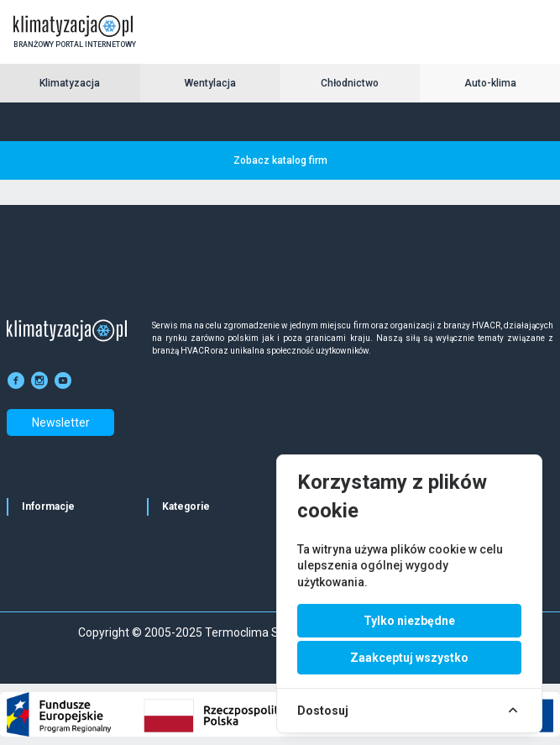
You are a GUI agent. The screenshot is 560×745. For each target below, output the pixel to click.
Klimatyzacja (70, 83)
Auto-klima (490, 83)
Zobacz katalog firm (280, 160)
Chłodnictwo (350, 83)
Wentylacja (210, 83)
